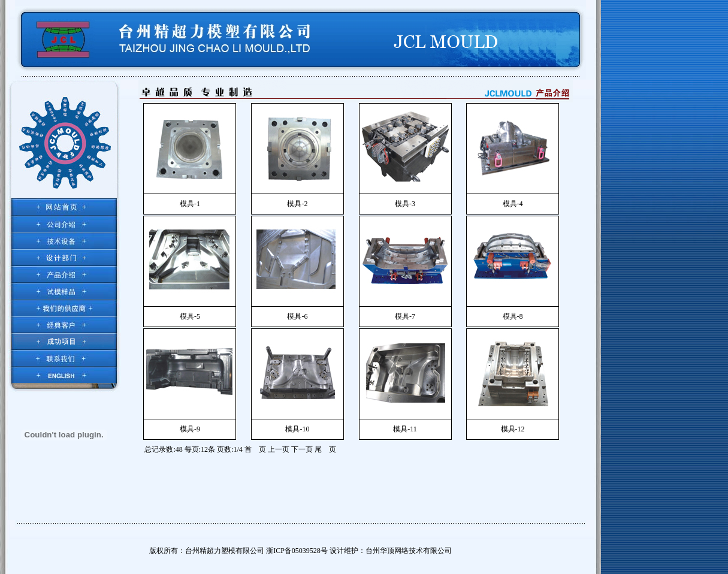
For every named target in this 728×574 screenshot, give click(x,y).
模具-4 (513, 204)
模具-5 (190, 316)
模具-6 (297, 316)
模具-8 (513, 316)
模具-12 (513, 429)
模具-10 (297, 429)
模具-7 (405, 316)
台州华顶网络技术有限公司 (409, 551)
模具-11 (405, 429)
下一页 (302, 449)
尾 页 (325, 449)
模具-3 (405, 204)
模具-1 (190, 204)
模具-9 (190, 429)
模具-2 (297, 204)
